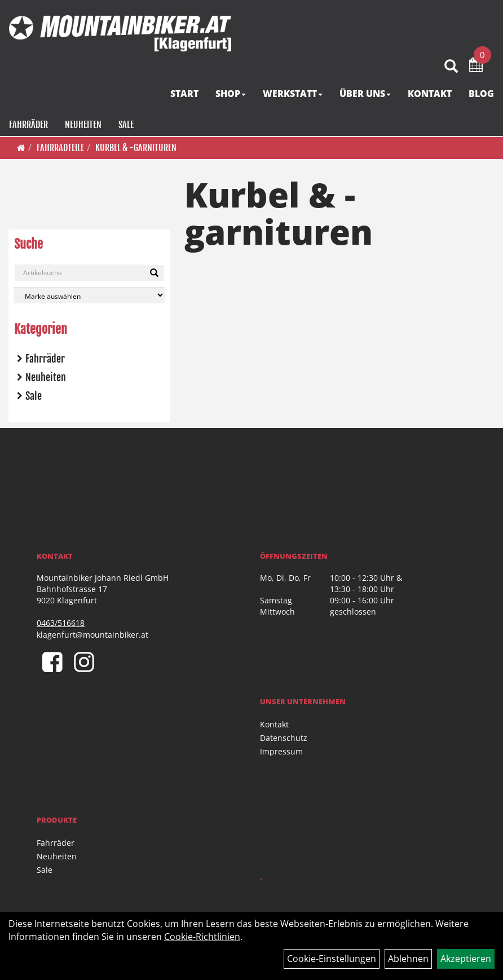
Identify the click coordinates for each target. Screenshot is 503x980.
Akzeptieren (466, 959)
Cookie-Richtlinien (202, 937)
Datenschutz (284, 738)
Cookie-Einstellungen (332, 959)
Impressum (281, 751)
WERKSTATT (293, 95)
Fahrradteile (60, 148)
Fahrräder (28, 126)
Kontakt (274, 724)
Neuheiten (83, 126)
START (185, 95)
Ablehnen (408, 959)
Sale (125, 126)
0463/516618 (61, 623)
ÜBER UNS (366, 95)
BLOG (482, 95)
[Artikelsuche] (452, 69)
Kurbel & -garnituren (136, 148)
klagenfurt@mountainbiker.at (92, 635)
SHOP (231, 95)
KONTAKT (430, 95)
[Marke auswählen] (89, 295)
